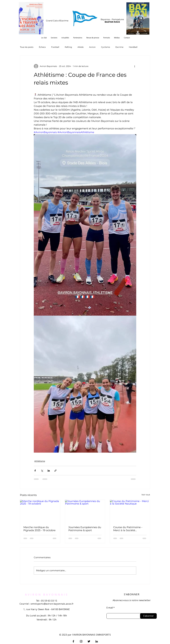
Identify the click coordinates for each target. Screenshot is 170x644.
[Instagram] (81, 641)
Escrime (119, 47)
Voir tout (146, 495)
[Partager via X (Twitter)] (42, 471)
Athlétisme (40, 461)
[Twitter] (89, 641)
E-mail (110, 608)
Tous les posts (27, 47)
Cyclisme (105, 47)
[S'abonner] (148, 616)
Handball (133, 47)
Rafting (68, 47)
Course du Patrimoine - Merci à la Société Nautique (128, 529)
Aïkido (81, 47)
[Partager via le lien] (55, 471)
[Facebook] (73, 641)
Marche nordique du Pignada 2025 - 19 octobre (39, 529)
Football (55, 47)
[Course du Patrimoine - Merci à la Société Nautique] (130, 511)
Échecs (42, 47)
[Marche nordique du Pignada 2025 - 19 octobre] (40, 511)
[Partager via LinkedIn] (49, 471)
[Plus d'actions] (135, 66)
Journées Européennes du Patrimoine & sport (85, 529)
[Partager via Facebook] (35, 471)
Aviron (92, 47)
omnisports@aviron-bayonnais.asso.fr (52, 604)
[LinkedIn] (97, 641)
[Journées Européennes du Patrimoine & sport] (85, 511)
